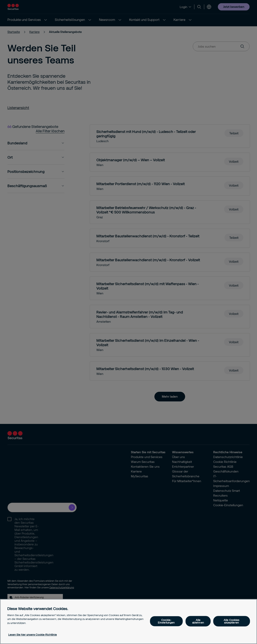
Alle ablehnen (198, 621)
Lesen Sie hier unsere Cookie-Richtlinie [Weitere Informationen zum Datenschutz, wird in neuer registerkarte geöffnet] (33, 635)
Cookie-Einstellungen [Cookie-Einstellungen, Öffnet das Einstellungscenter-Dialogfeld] (166, 621)
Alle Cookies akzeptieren (232, 621)
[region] (128, 622)
